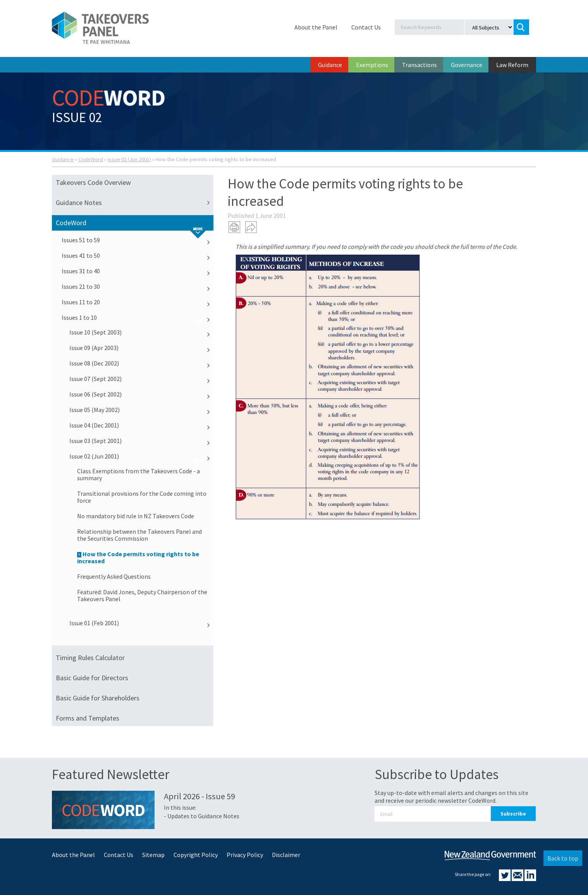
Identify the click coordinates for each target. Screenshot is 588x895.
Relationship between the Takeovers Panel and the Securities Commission (139, 535)
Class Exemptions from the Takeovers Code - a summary (138, 474)
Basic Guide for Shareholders (98, 698)
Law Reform (512, 65)
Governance (467, 65)
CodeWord (91, 159)
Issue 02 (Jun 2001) (129, 159)
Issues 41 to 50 (138, 255)
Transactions (420, 65)
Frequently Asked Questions (114, 576)
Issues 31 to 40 (138, 271)
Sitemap (153, 855)
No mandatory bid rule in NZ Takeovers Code (136, 516)
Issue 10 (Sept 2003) (141, 332)
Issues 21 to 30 (138, 286)
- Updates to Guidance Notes (202, 816)
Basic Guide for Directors (92, 678)
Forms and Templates (88, 718)
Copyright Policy (196, 855)
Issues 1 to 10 (138, 317)
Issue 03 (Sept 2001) (141, 441)
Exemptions (372, 65)
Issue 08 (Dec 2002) (141, 363)
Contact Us (366, 27)
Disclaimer (286, 855)
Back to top (563, 858)
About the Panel (316, 27)
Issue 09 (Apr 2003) (141, 348)
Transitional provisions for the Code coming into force (142, 497)
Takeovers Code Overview (93, 182)
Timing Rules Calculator (90, 658)
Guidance (330, 65)
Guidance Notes (135, 203)
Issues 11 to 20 (138, 302)
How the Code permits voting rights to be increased (138, 557)
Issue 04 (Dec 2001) (141, 425)
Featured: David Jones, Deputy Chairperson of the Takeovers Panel (142, 595)
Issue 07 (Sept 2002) (141, 379)
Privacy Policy (245, 855)
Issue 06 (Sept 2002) (141, 394)
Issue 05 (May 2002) (141, 410)
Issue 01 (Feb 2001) (141, 623)
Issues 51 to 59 (138, 240)
